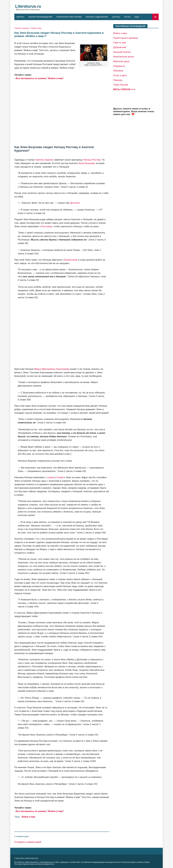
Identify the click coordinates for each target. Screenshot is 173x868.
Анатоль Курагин (44, 160)
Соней (60, 477)
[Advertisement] (62, 113)
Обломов (118, 71)
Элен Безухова (86, 163)
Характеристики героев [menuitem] (69, 17)
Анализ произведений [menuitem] (40, 17)
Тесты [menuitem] (127, 17)
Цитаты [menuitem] (116, 17)
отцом (50, 477)
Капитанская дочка (124, 57)
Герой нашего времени (126, 38)
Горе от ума (120, 43)
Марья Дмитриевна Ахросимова (52, 369)
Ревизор (118, 80)
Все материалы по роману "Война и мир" (40, 78)
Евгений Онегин (122, 52)
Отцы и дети (120, 75)
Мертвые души (121, 61)
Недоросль (119, 66)
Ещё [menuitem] (137, 17)
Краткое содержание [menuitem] (97, 17)
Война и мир (36, 28)
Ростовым (47, 226)
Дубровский (120, 47)
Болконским (71, 260)
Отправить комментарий (28, 842)
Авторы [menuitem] (20, 17)
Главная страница (22, 28)
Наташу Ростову (92, 160)
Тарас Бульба (121, 85)
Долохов (75, 203)
